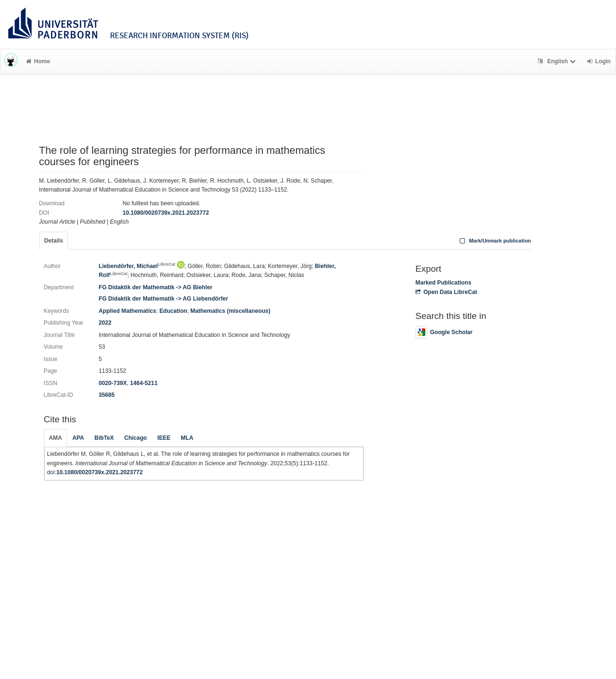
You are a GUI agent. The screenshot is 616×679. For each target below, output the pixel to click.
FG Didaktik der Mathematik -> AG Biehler (156, 287)
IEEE (164, 438)
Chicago (135, 438)
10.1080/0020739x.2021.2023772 (166, 213)
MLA (187, 438)
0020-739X (113, 383)
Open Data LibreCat (446, 292)
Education (173, 311)
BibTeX (104, 438)
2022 (105, 323)
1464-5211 (143, 383)
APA (78, 438)
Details (54, 241)
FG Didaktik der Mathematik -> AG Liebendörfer (163, 299)
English (558, 61)
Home (38, 61)
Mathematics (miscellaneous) (230, 311)
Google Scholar (444, 332)
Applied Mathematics (127, 311)
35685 (107, 395)
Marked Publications (443, 283)
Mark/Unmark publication (494, 241)
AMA (56, 438)
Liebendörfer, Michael (137, 266)
